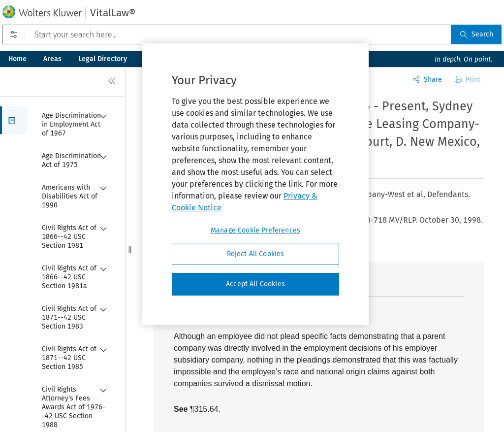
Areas (52, 59)
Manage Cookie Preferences (255, 230)
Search (476, 34)
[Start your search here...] (227, 34)
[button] (14, 120)
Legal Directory (103, 59)
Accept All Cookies (255, 284)
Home (17, 59)
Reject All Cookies (256, 254)
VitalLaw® (113, 13)
